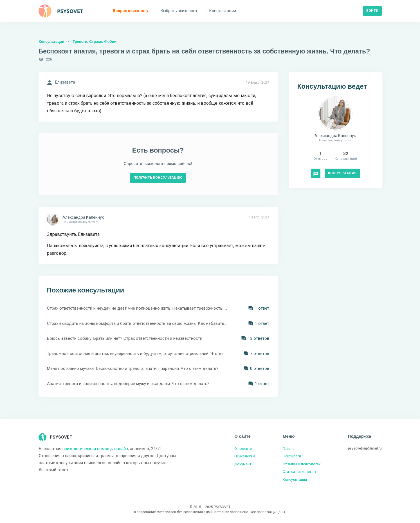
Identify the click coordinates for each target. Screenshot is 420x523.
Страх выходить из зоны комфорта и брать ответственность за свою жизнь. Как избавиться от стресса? (137, 323)
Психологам (245, 456)
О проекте (243, 449)
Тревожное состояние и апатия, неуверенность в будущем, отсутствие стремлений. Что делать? (137, 354)
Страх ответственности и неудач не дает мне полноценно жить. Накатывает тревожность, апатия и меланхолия (137, 308)
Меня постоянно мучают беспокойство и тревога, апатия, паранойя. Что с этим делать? (133, 368)
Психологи (292, 456)
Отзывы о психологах (302, 464)
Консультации (52, 42)
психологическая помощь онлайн (95, 449)
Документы (244, 464)
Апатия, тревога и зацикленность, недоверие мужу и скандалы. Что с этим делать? (128, 384)
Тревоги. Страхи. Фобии (94, 42)
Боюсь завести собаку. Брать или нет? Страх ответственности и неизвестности (125, 338)
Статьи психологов (299, 472)
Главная (290, 449)
